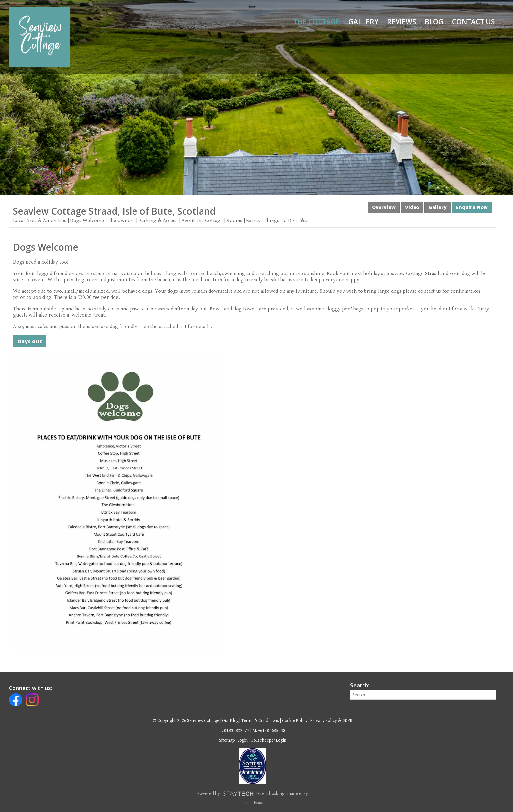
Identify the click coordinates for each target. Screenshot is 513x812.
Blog (434, 22)
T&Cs (304, 221)
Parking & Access (158, 221)
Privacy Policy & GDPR (331, 721)
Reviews (401, 22)
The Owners (121, 221)
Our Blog (230, 721)
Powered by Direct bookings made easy (253, 794)
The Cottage (316, 22)
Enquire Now (472, 207)
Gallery (363, 22)
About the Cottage (202, 221)
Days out (30, 341)
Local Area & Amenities (40, 221)
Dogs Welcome (87, 221)
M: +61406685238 (269, 731)
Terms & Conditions (260, 721)
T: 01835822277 (235, 731)
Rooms (234, 221)
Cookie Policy (295, 721)
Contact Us (473, 22)
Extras (253, 221)
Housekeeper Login (268, 740)
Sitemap (227, 740)
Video (412, 207)
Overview (384, 207)
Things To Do (279, 221)
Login (243, 740)
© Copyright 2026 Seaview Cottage (186, 721)
